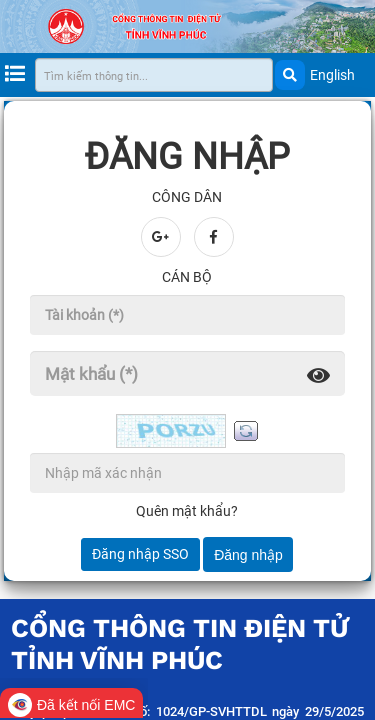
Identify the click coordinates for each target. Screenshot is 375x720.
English (332, 75)
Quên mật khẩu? (187, 511)
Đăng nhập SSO (140, 554)
